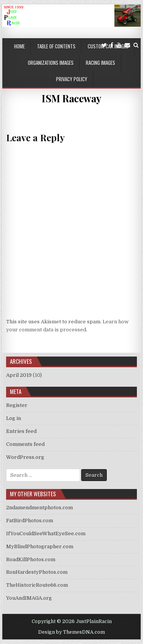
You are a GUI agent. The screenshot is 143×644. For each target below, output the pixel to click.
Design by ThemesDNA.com (71, 632)
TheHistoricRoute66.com (37, 585)
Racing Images (100, 63)
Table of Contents (56, 46)
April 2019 (19, 375)
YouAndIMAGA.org (29, 598)
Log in (14, 418)
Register (17, 405)
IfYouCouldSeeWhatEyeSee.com (46, 533)
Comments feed (25, 444)
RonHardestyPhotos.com (37, 572)
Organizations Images (51, 63)
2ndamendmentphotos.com (39, 508)
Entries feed (21, 431)
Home (19, 46)
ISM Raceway (71, 98)
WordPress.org (25, 457)
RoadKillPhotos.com (31, 559)
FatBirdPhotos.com (30, 521)
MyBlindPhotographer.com (40, 546)
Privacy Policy (72, 79)
